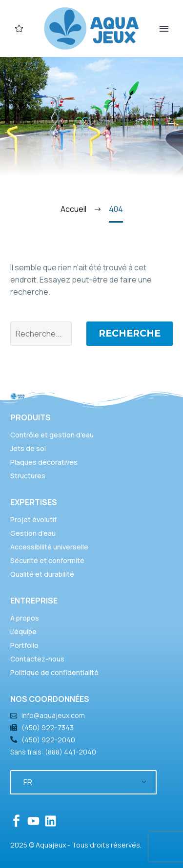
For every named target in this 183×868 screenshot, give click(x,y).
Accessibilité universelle (49, 547)
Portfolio (24, 645)
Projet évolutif (33, 519)
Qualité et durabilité (42, 574)
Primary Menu (164, 29)
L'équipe (23, 632)
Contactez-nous (37, 659)
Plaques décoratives (44, 462)
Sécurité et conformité (47, 560)
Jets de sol (28, 448)
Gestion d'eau (33, 533)
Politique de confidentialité (54, 672)
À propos (25, 618)
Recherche (130, 333)
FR (28, 782)
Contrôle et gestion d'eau (52, 435)
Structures (28, 476)
